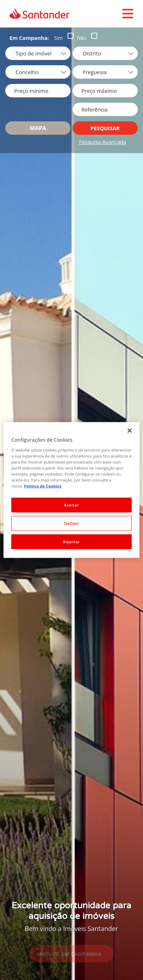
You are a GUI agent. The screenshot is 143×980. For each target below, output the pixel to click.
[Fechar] (130, 431)
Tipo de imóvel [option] (33, 53)
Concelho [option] (27, 72)
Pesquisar (105, 128)
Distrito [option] (92, 53)
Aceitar (72, 505)
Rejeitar (71, 541)
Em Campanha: (29, 38)
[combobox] (105, 53)
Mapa (38, 128)
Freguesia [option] (95, 72)
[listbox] (38, 53)
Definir (71, 523)
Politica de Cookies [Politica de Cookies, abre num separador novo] (43, 486)
